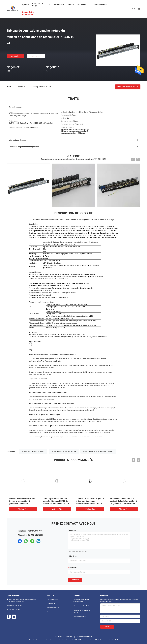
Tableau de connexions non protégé (64, 451)
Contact (49, 612)
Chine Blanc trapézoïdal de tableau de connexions (44, 640)
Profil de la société (52, 599)
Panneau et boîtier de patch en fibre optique (82, 600)
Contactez (75, 580)
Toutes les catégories (80, 617)
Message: (72, 530)
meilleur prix (16, 56)
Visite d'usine (51, 603)
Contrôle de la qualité (53, 608)
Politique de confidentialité (85, 637)
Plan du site (58, 637)
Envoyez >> (107, 627)
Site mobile (69, 637)
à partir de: (73, 556)
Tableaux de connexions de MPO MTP (82, 611)
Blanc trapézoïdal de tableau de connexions (98, 451)
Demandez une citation (128, 86)
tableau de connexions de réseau (33, 451)
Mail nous (36, 56)
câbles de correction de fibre (82, 606)
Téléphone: (73, 568)
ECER (116, 640)
